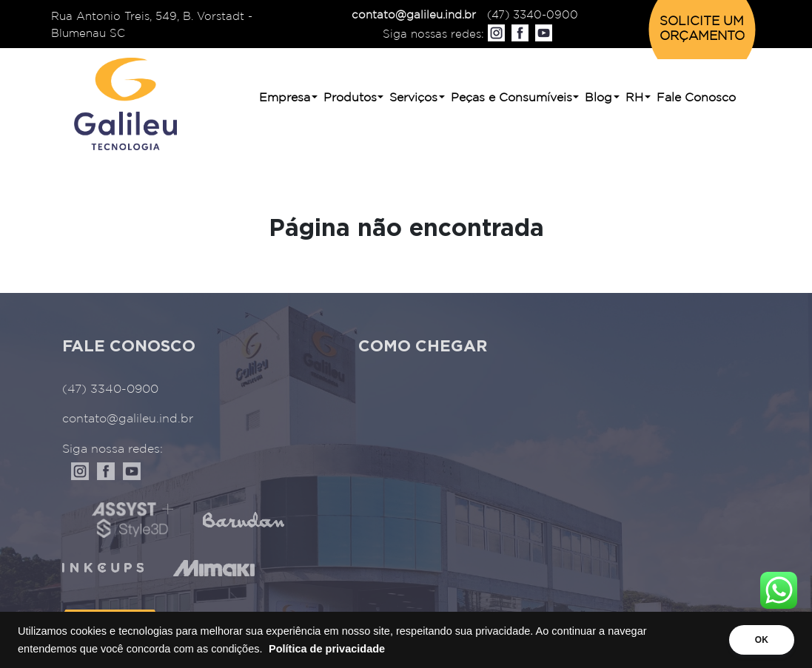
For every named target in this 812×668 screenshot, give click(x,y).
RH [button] (634, 98)
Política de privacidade (327, 649)
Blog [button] (598, 98)
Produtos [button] (350, 98)
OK (762, 640)
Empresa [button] (285, 98)
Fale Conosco (696, 98)
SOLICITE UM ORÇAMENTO (702, 29)
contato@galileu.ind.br (414, 15)
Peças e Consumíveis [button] (511, 98)
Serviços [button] (413, 98)
